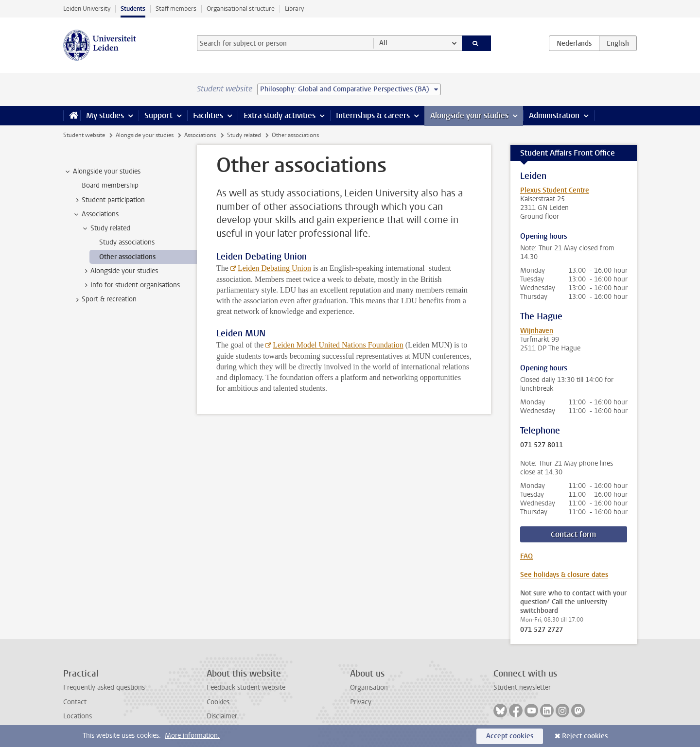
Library (294, 9)
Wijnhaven (537, 331)
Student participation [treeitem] (109, 200)
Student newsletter (522, 687)
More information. (192, 736)
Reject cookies (585, 736)
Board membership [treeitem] (110, 185)
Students (133, 9)
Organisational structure (241, 9)
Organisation (369, 687)
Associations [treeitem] (96, 214)
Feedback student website (246, 687)
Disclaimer (222, 716)
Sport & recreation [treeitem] (105, 299)
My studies (105, 115)
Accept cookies (510, 736)
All (383, 43)
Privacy (361, 702)
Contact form (573, 534)
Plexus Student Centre (555, 190)
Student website (84, 135)
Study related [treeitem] (106, 228)
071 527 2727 (542, 630)
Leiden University (87, 9)
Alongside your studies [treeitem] (102, 172)
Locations (78, 716)
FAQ (526, 556)
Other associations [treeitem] (127, 257)
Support (158, 115)
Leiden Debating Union (274, 268)
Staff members (176, 9)
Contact (75, 702)
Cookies (218, 702)
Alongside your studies (469, 115)
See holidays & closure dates (564, 575)
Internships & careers (373, 115)
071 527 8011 (542, 445)
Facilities (208, 115)
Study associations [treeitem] (127, 242)
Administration (554, 115)
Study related (244, 135)
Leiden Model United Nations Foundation (338, 345)
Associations (200, 135)
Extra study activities (280, 115)
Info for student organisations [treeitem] (131, 285)
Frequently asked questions (104, 687)
